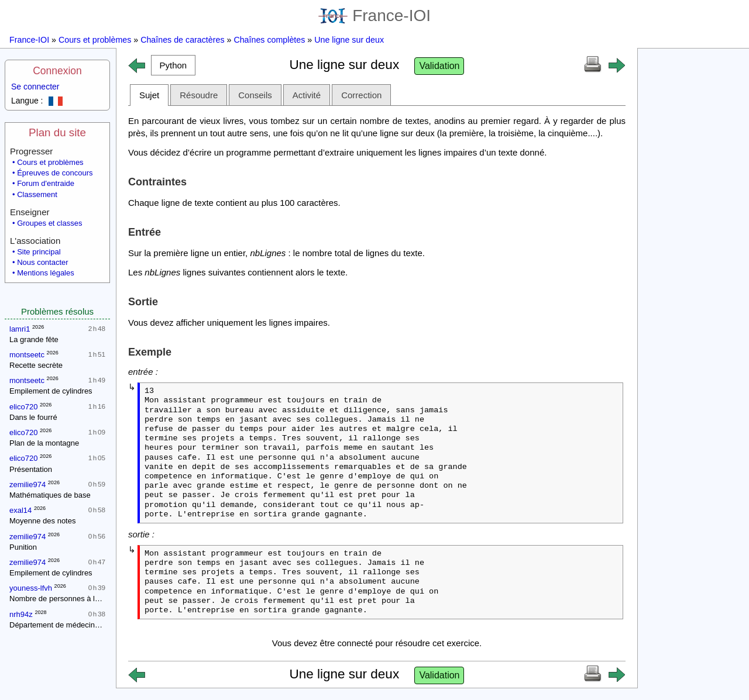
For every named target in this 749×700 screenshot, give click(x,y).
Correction (361, 95)
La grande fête (34, 339)
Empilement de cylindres (51, 391)
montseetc (27, 355)
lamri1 (20, 329)
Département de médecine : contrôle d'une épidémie (98, 625)
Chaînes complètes (269, 40)
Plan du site (57, 132)
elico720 (23, 407)
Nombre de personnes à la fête (62, 599)
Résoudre (199, 95)
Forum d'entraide (46, 183)
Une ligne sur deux (349, 40)
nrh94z (21, 614)
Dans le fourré (33, 417)
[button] (173, 65)
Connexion (57, 71)
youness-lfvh (31, 588)
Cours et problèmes (95, 40)
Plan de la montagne (44, 443)
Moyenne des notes (42, 521)
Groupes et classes (49, 223)
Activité (307, 95)
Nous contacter (42, 262)
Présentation (31, 469)
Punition (23, 547)
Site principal (39, 252)
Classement (37, 194)
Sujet (149, 95)
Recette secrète (36, 365)
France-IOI (374, 15)
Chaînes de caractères (182, 40)
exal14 (20, 510)
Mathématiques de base (50, 495)
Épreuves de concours (55, 173)
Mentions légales (46, 273)
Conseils (255, 95)
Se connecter (35, 87)
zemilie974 (28, 485)
